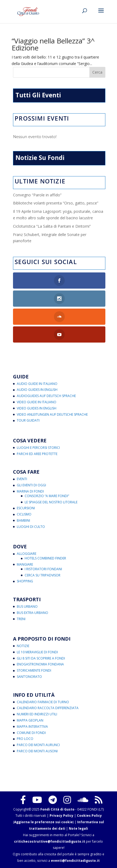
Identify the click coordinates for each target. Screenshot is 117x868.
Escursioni (26, 508)
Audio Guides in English (37, 390)
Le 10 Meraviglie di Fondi (37, 652)
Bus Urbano (27, 606)
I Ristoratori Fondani (43, 569)
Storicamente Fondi (34, 670)
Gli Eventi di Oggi (31, 485)
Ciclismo (24, 514)
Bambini (23, 520)
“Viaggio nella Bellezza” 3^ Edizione (53, 44)
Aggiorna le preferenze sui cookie (43, 822)
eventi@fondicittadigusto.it (75, 861)
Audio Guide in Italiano (37, 384)
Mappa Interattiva (32, 727)
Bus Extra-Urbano (32, 613)
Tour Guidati (28, 420)
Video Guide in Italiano (37, 402)
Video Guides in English (37, 408)
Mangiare (25, 564)
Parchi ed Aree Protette (37, 454)
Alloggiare (27, 554)
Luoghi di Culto (31, 527)
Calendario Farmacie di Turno (43, 702)
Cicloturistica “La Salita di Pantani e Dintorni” (52, 226)
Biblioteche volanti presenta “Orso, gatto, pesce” (56, 203)
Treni (21, 619)
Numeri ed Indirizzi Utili (37, 714)
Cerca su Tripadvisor (43, 575)
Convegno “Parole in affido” (37, 195)
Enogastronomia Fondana (40, 664)
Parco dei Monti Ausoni (37, 751)
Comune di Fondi (31, 733)
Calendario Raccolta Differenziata (48, 708)
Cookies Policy (89, 816)
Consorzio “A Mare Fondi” (47, 496)
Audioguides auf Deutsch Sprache (46, 396)
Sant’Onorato (29, 677)
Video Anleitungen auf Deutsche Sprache (52, 414)
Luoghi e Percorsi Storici (38, 448)
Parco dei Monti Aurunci (38, 745)
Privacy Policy (61, 816)
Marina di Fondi (30, 491)
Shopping (25, 581)
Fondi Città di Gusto (57, 809)
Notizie (23, 646)
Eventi (22, 479)
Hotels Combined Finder (45, 558)
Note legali (78, 828)
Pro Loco (25, 739)
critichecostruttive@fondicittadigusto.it (50, 841)
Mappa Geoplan (30, 720)
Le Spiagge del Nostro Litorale (51, 502)
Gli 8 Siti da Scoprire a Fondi (41, 658)
